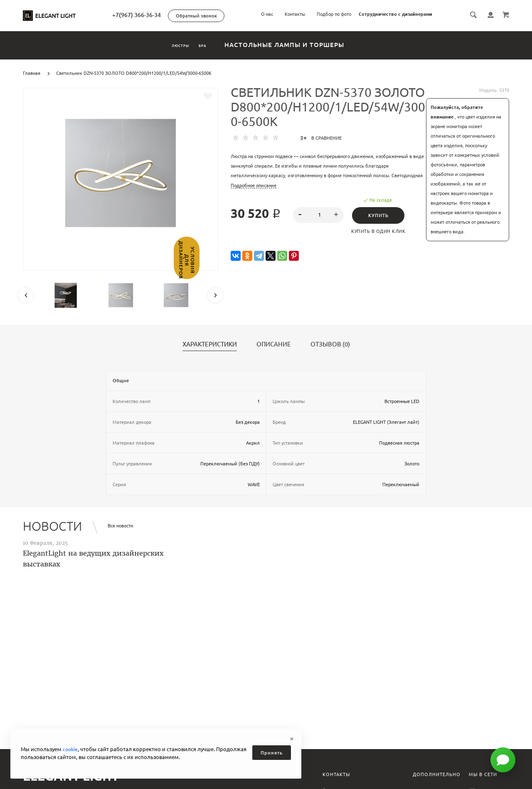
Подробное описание (254, 186)
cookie (71, 749)
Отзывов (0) (330, 344)
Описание (274, 344)
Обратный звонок (233, 16)
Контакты (295, 14)
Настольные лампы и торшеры (310, 45)
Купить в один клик (381, 231)
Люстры (170, 45)
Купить (381, 215)
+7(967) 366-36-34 (173, 15)
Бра (217, 45)
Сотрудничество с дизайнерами (395, 14)
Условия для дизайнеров (7, 281)
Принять (272, 753)
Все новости (121, 526)
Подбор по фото (334, 14)
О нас (267, 14)
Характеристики (210, 344)
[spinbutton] (319, 215)
